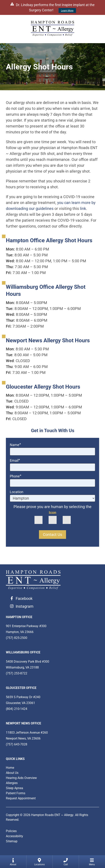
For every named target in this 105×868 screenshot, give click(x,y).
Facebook (24, 598)
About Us (12, 773)
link (83, 209)
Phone (16, 476)
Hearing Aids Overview (21, 778)
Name (15, 445)
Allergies (12, 783)
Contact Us (52, 535)
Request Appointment (21, 798)
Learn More (67, 10)
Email (15, 460)
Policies (11, 831)
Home (10, 768)
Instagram (25, 606)
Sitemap (12, 841)
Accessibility (14, 836)
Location (17, 492)
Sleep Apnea (14, 788)
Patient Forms (16, 793)
